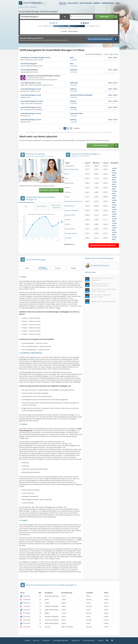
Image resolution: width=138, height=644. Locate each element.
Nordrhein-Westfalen (72, 210)
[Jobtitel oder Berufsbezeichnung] (40, 17)
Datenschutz (76, 640)
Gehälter (62, 3)
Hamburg (68, 192)
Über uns (36, 640)
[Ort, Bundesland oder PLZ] (82, 17)
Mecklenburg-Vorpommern (74, 201)
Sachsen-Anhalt (70, 229)
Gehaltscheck (73, 3)
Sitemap (101, 640)
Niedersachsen (70, 206)
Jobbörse (97, 3)
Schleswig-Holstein (71, 233)
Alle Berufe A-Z (69, 244)
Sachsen (67, 224)
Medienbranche (66, 570)
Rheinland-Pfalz (70, 215)
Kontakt (27, 640)
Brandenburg (69, 183)
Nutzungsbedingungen (61, 640)
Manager (37, 357)
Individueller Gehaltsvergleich (103, 245)
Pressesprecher (50, 549)
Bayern (67, 174)
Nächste (77, 128)
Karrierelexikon (108, 3)
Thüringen (68, 238)
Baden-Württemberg (71, 169)
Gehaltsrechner (86, 3)
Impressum (46, 640)
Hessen (67, 197)
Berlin (67, 178)
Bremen (67, 188)
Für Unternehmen (89, 640)
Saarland (68, 220)
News (117, 3)
